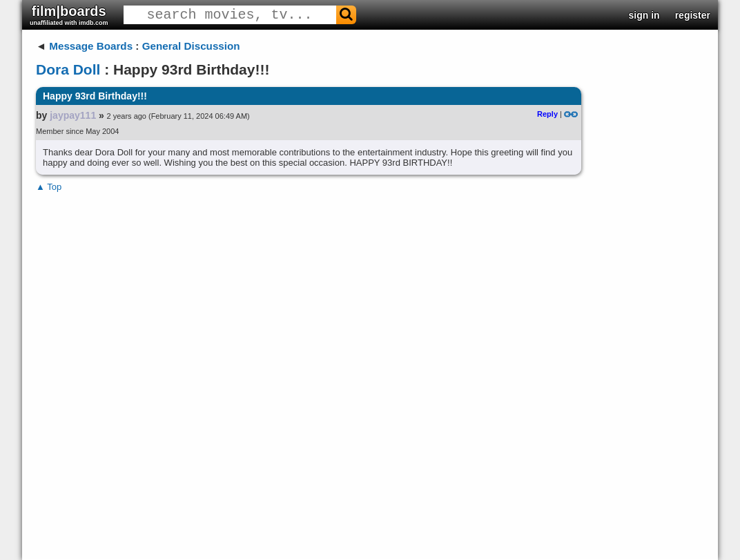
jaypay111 (73, 115)
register (693, 15)
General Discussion (191, 46)
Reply (547, 114)
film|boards (69, 15)
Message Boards (91, 46)
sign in (644, 15)
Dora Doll (68, 69)
